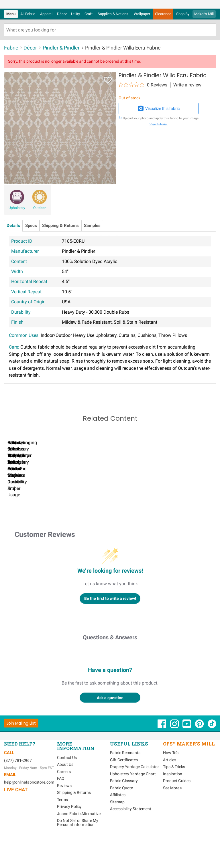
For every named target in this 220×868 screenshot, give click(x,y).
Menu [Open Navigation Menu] (11, 14)
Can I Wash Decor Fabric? (103, 513)
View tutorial (159, 124)
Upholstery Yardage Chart (133, 805)
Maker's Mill (204, 14)
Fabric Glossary (124, 812)
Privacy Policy (69, 838)
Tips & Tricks (174, 798)
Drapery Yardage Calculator (134, 798)
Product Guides (177, 812)
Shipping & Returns (60, 226)
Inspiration (173, 805)
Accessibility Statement (131, 841)
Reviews (64, 817)
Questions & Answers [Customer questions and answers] (110, 669)
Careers (64, 803)
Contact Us (67, 789)
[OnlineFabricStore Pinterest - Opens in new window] (200, 758)
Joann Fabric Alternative (79, 845)
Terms (62, 831)
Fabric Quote (121, 819)
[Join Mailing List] (21, 755)
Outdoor (40, 208)
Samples (92, 226)
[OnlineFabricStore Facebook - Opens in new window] (162, 758)
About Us (65, 796)
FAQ (61, 810)
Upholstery (17, 208)
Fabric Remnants (125, 784)
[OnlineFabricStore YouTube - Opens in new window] (187, 758)
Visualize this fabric (158, 108)
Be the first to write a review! (110, 630)
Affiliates (118, 827)
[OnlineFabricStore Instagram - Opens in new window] (175, 758)
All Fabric (28, 14)
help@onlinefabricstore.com (29, 814)
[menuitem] (11, 14)
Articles (170, 791)
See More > (173, 819)
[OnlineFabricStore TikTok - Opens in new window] (212, 758)
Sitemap (117, 833)
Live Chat (16, 821)
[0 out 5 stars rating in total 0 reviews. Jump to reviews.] (143, 85)
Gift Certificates (124, 791)
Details (13, 226)
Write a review (187, 85)
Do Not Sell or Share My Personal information (78, 854)
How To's (171, 784)
